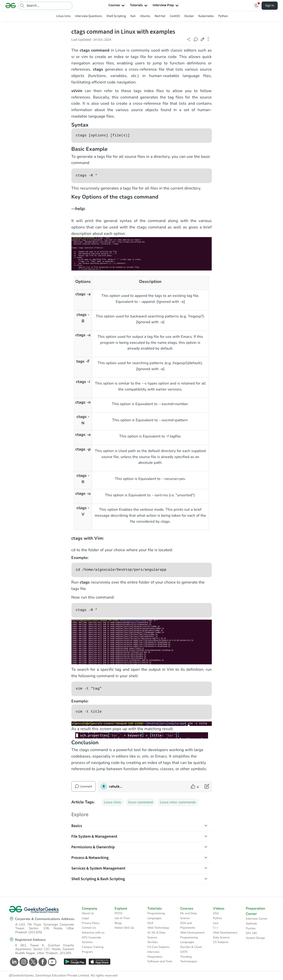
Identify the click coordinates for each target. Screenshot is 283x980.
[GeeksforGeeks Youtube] (52, 962)
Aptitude (251, 924)
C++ (216, 928)
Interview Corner (257, 919)
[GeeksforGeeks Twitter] (33, 962)
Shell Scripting (116, 16)
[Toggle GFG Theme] (256, 6)
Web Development (192, 933)
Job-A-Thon (122, 918)
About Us (88, 913)
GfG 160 (251, 933)
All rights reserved (104, 976)
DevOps (153, 942)
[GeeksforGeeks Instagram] (23, 962)
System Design (255, 938)
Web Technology (158, 928)
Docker (189, 16)
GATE (184, 952)
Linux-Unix (63, 16)
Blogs (118, 923)
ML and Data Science (188, 916)
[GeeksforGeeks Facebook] (42, 962)
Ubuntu (145, 16)
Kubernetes (206, 16)
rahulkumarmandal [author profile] (116, 787)
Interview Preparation (155, 954)
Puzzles (251, 928)
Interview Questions (88, 16)
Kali (133, 16)
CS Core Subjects (159, 947)
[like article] (195, 787)
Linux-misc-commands (178, 802)
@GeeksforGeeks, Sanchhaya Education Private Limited (49, 976)
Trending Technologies (189, 959)
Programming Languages (156, 916)
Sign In (270, 6)
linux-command (141, 802)
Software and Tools (160, 961)
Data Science (221, 937)
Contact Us (89, 928)
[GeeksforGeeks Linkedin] (14, 962)
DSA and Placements (188, 926)
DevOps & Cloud (191, 947)
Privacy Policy (91, 923)
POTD (118, 913)
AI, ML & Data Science (156, 935)
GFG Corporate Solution (91, 940)
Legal (85, 918)
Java (216, 923)
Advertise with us (93, 933)
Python (223, 16)
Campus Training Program (93, 949)
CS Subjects (221, 942)
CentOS (175, 16)
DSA (150, 923)
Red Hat (160, 16)
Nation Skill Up (124, 928)
